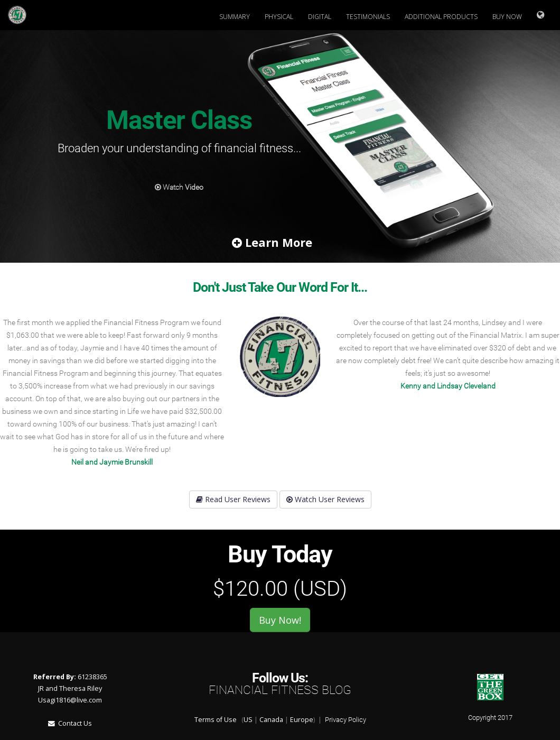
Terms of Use (216, 720)
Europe (302, 720)
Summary (235, 17)
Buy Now (507, 17)
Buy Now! (280, 620)
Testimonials (368, 17)
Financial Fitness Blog (280, 690)
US (248, 720)
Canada (271, 720)
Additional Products (441, 17)
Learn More (272, 242)
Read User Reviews (233, 499)
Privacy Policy (346, 720)
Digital (320, 17)
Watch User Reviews (325, 499)
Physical (279, 17)
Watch (179, 187)
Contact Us (70, 723)
